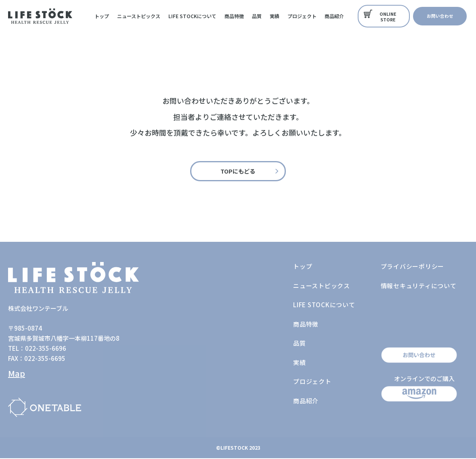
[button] (384, 16)
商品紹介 (334, 16)
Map (17, 374)
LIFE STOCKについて (192, 16)
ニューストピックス (139, 16)
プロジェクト (302, 16)
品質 (257, 16)
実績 (275, 16)
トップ (102, 16)
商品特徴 (234, 16)
